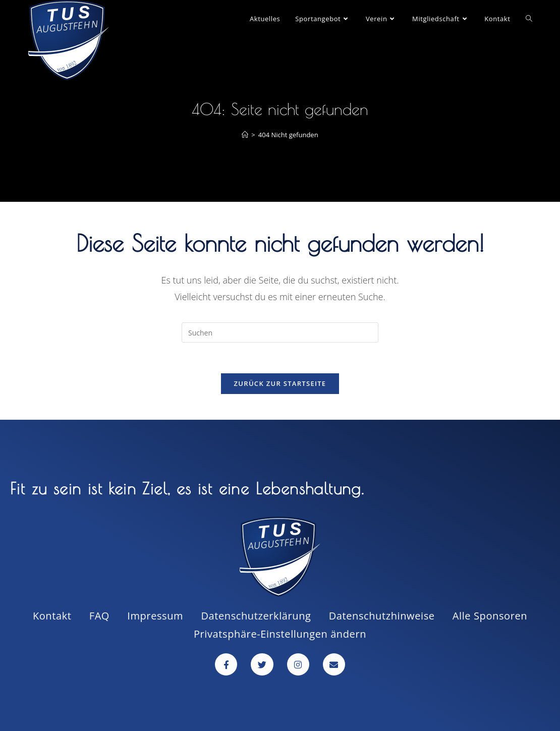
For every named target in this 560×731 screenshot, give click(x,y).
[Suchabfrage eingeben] (280, 332)
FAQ (99, 616)
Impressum (155, 616)
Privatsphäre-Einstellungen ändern (280, 634)
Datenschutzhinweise (382, 616)
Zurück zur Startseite (280, 383)
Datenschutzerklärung (256, 616)
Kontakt (52, 616)
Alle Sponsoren (490, 616)
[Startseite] (245, 135)
